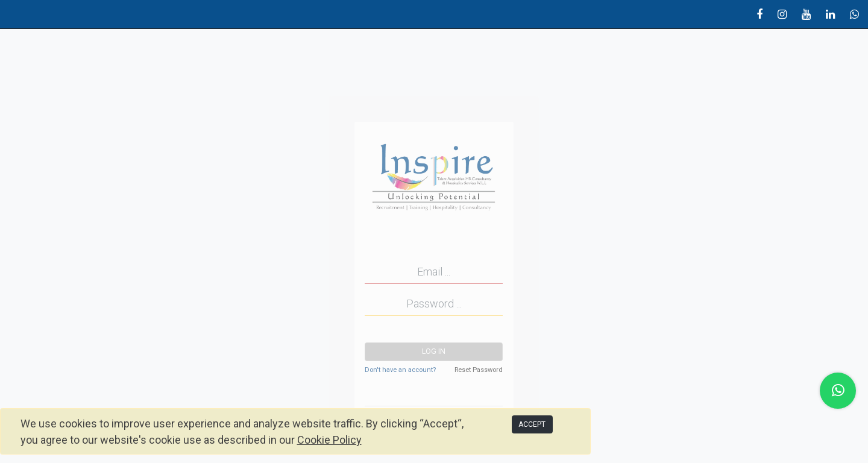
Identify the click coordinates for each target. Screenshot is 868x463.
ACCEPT (532, 424)
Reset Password (479, 370)
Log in (434, 351)
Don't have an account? (400, 370)
